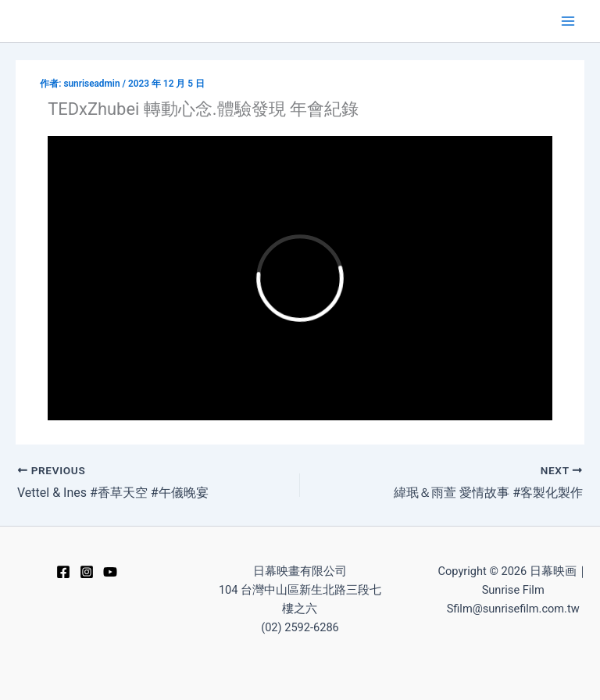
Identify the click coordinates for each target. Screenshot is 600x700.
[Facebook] (63, 572)
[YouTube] (110, 572)
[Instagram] (87, 572)
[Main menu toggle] (568, 21)
